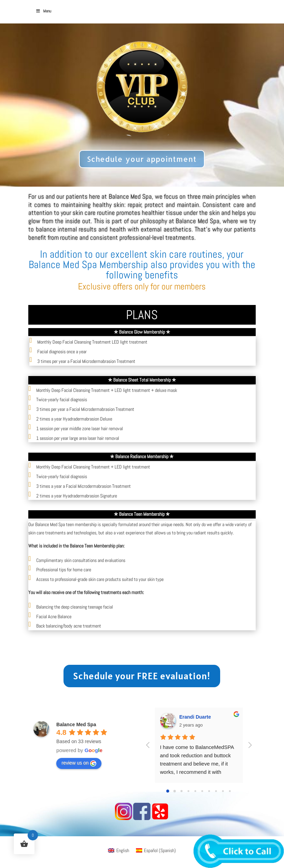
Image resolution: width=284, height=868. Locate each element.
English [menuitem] (123, 850)
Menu (43, 11)
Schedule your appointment (142, 159)
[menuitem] (119, 850)
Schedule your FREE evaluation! (142, 676)
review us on (79, 763)
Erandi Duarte (195, 717)
